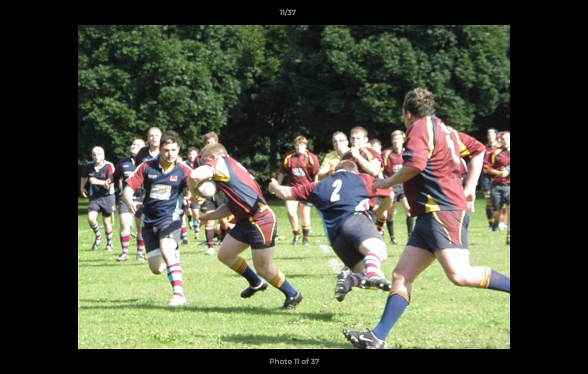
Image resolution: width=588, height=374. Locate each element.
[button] (544, 15)
